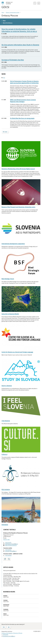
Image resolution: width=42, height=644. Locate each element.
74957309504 (8, 550)
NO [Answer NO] (9, 627)
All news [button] (5, 132)
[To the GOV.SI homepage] (8, 5)
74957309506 (8, 555)
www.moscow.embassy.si (11, 545)
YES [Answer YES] (4, 627)
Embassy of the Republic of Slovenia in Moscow (12, 633)
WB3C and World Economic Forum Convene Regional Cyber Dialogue (23, 101)
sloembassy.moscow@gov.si (11, 544)
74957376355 (8, 543)
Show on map (6, 540)
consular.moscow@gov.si (11, 551)
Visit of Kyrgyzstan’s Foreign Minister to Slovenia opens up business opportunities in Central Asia (24, 82)
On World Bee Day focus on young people (22, 118)
